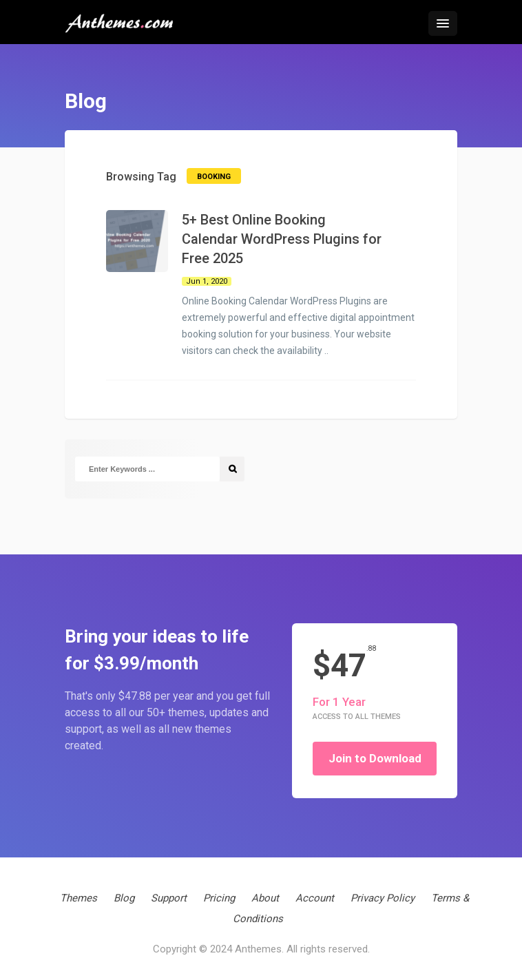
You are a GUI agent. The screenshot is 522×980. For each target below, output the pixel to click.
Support (169, 898)
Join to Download (375, 758)
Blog (124, 898)
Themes (79, 898)
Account (315, 898)
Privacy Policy (383, 898)
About (265, 898)
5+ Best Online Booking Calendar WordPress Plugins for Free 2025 (282, 239)
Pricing (219, 898)
